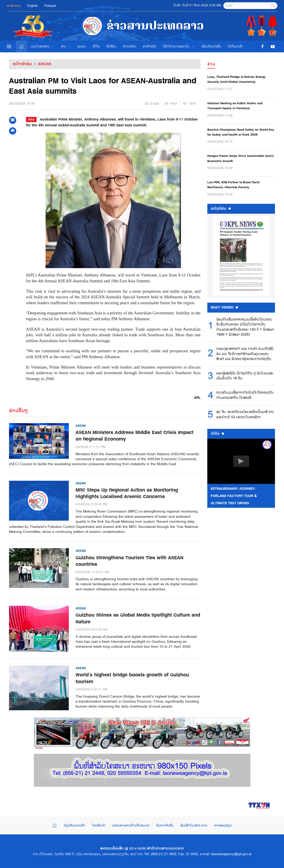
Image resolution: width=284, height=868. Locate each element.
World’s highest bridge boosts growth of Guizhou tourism (132, 678)
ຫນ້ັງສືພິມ (221, 209)
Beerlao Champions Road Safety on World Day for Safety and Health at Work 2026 (241, 132)
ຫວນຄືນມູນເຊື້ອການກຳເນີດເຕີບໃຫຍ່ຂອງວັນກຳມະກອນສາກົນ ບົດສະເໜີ (245, 395)
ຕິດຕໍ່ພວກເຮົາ (235, 46)
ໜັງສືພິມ (111, 46)
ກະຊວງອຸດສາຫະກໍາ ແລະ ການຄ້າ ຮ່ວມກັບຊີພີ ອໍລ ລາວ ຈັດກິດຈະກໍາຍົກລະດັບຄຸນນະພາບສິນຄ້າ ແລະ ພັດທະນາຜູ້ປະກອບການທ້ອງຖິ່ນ (245, 354)
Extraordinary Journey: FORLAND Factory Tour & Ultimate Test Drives (234, 496)
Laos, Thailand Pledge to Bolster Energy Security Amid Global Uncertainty (237, 79)
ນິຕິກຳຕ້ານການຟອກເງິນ (179, 46)
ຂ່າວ (66, 46)
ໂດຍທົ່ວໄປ (99, 825)
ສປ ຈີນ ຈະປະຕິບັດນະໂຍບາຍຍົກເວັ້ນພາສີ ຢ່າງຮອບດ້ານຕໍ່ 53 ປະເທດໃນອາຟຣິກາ (245, 415)
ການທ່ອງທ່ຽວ (223, 825)
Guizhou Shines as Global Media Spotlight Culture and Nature (138, 618)
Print (171, 104)
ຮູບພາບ (82, 46)
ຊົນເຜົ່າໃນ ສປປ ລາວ (194, 825)
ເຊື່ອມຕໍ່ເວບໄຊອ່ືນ (211, 46)
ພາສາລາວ (14, 6)
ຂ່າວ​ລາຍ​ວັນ (129, 46)
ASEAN (44, 64)
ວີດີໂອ (96, 46)
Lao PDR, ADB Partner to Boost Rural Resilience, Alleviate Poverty (233, 185)
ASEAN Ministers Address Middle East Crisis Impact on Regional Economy (134, 436)
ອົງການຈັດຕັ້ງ (165, 825)
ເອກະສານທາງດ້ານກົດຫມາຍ (131, 825)
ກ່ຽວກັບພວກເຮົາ (74, 825)
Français (50, 6)
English (33, 6)
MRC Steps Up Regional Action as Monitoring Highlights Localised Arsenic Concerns (127, 493)
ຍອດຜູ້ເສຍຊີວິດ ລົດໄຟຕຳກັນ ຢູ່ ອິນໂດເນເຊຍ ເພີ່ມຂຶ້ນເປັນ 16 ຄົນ (245, 376)
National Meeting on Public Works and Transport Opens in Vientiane (235, 106)
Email (152, 104)
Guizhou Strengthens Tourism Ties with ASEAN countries (129, 561)
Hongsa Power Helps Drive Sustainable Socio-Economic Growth (241, 158)
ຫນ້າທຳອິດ (22, 64)
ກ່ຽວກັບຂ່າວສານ (42, 46)
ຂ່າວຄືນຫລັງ (150, 46)
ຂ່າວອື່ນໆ (18, 410)
